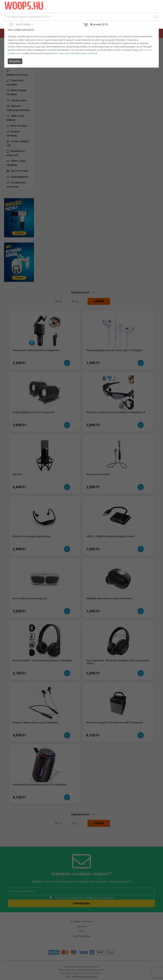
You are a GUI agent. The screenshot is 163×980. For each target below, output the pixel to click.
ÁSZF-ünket (59, 53)
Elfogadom (15, 61)
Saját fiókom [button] (21, 25)
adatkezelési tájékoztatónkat (83, 53)
